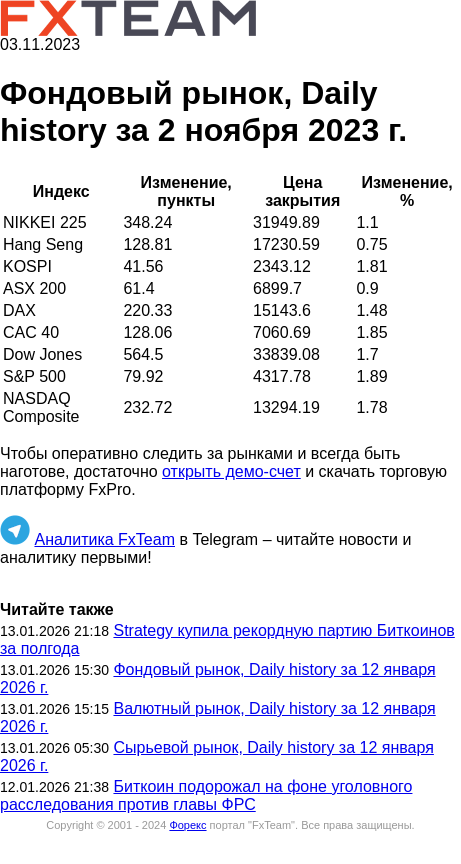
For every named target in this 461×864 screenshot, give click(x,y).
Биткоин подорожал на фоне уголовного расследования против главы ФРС (206, 795)
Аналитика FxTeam (104, 539)
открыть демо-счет (231, 471)
